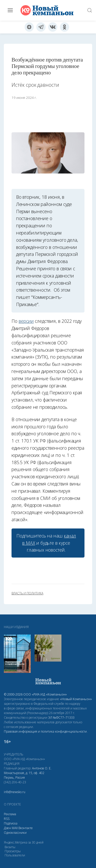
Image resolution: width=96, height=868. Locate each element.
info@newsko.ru (15, 792)
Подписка (11, 823)
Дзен (7, 828)
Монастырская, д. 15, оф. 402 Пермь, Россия (24, 775)
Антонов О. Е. (42, 768)
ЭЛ (61, 718)
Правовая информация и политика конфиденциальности (45, 731)
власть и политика (27, 593)
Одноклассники (15, 833)
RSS (7, 819)
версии (26, 321)
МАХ (15, 828)
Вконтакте (26, 828)
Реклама (10, 814)
